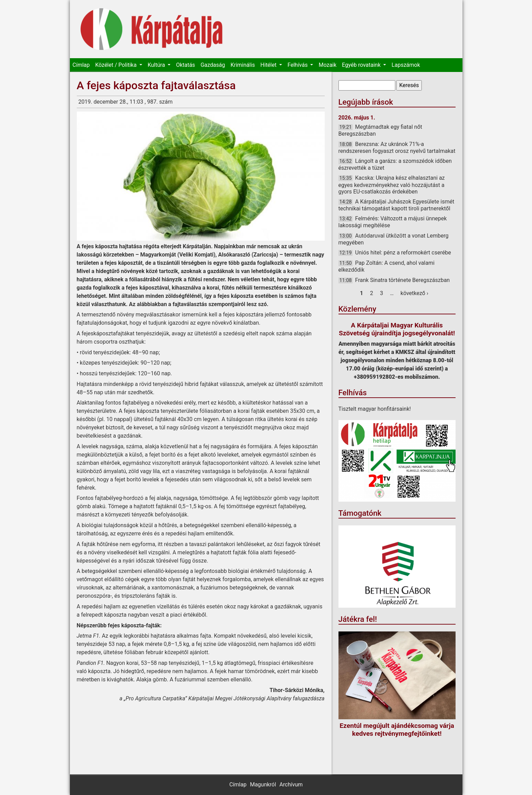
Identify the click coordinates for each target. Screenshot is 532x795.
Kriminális (243, 65)
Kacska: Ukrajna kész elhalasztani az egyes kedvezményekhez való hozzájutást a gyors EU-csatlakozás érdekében (392, 185)
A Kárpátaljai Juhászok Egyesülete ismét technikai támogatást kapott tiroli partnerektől (397, 205)
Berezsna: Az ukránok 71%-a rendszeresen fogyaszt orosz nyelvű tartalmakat (397, 148)
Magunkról (263, 784)
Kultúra (157, 65)
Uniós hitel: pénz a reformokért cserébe (403, 253)
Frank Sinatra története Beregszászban (402, 280)
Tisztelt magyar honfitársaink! (375, 409)
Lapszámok (406, 65)
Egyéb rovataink (362, 65)
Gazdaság (213, 65)
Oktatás (185, 65)
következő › (414, 293)
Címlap (81, 65)
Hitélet (269, 65)
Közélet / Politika (116, 65)
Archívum (291, 784)
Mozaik (327, 65)
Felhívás (298, 65)
